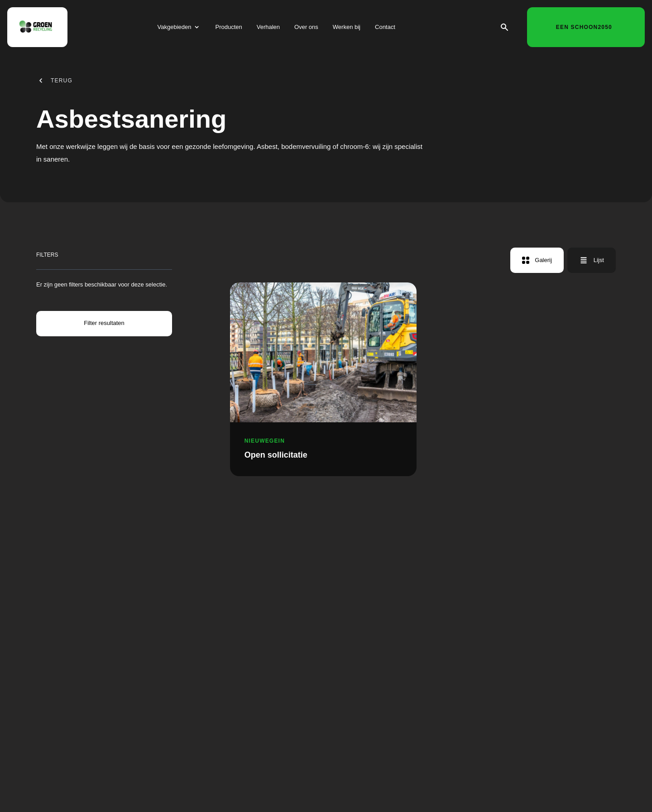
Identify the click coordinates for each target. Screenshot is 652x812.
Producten (228, 29)
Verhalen (268, 29)
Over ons (306, 29)
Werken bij (347, 29)
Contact (385, 29)
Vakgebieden (175, 29)
